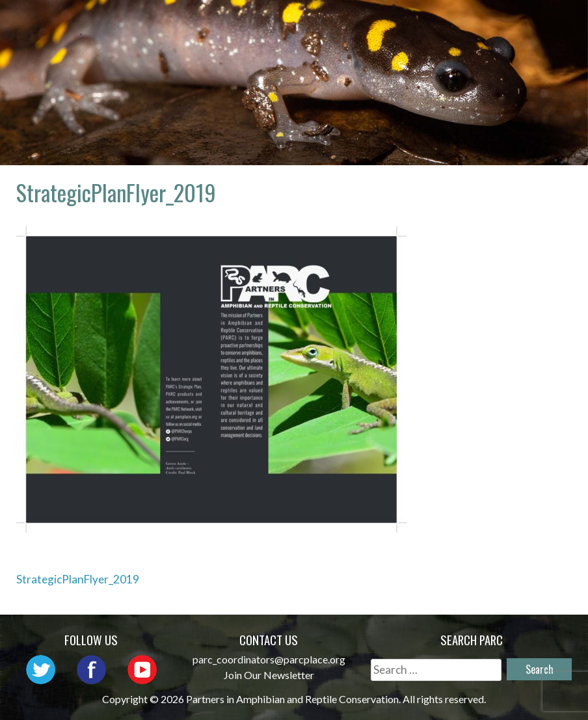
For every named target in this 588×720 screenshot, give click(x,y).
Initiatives (524, 23)
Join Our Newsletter (269, 675)
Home (190, 23)
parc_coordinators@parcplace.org (269, 659)
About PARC (265, 23)
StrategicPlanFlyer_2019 (78, 579)
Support (534, 42)
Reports (460, 42)
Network (353, 23)
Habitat (387, 42)
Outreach (435, 23)
